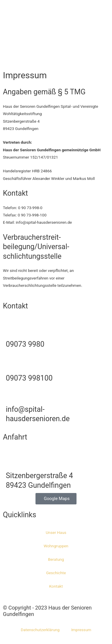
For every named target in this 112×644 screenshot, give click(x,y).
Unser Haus (56, 532)
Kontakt (56, 586)
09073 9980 (25, 344)
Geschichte (56, 573)
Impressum (81, 630)
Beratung (56, 559)
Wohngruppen (56, 546)
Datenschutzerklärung (40, 630)
